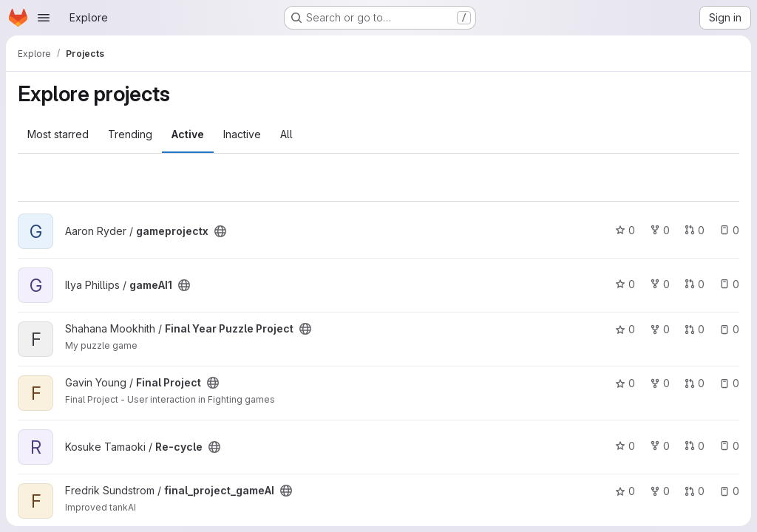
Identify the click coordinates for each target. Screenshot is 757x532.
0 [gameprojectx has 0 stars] (625, 230)
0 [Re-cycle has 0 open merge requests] (695, 446)
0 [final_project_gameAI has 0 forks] (660, 491)
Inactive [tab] (242, 134)
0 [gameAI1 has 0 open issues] (729, 284)
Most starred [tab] (58, 134)
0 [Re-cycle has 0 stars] (625, 446)
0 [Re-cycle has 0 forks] (660, 446)
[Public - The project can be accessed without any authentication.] (220, 231)
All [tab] (286, 134)
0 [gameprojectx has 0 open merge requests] (695, 230)
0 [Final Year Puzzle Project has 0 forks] (660, 329)
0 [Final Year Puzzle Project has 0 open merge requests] (695, 329)
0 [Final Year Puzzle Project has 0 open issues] (729, 329)
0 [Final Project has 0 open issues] (729, 383)
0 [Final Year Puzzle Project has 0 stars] (625, 329)
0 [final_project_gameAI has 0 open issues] (729, 491)
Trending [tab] (130, 134)
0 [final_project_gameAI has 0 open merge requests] (695, 491)
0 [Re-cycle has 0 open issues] (729, 446)
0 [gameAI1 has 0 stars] (625, 284)
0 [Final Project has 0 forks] (660, 383)
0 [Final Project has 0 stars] (625, 383)
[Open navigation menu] (44, 18)
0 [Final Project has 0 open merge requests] (695, 383)
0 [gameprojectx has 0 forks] (660, 230)
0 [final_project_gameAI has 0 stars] (625, 491)
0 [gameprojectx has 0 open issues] (729, 230)
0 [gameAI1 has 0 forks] (660, 284)
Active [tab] (188, 134)
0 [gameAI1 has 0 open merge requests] (695, 284)
